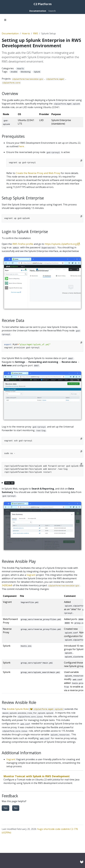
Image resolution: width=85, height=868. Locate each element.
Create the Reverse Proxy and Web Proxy (38, 173)
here (22, 146)
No (16, 808)
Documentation (10, 33)
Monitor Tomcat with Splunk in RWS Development (37, 776)
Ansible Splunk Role (17, 709)
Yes (6, 808)
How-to (26, 33)
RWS (36, 33)
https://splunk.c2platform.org (62, 244)
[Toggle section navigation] (5, 20)
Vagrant (31, 575)
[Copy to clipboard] (81, 161)
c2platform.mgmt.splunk (47, 709)
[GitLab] (82, 862)
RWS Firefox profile (23, 244)
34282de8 (7, 585)
